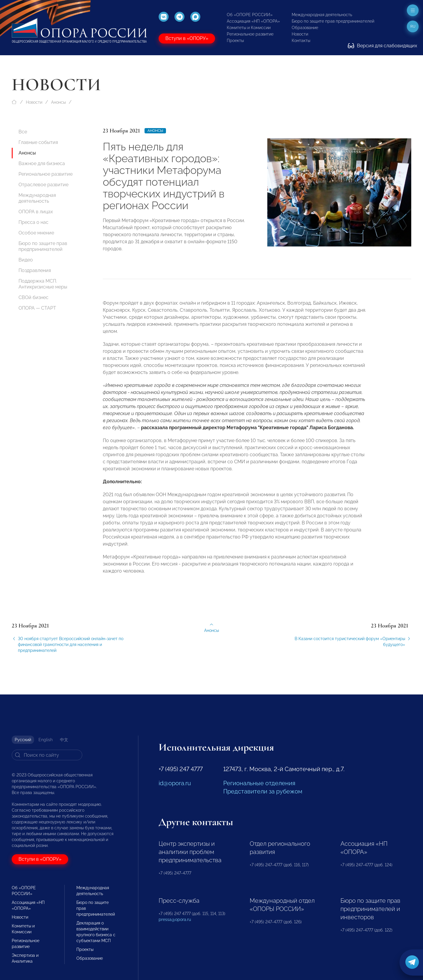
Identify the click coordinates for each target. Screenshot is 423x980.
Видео (26, 260)
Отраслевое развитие (43, 185)
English (46, 740)
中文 (64, 740)
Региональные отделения (259, 783)
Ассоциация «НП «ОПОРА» (253, 21)
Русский (23, 740)
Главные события (38, 142)
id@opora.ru (175, 783)
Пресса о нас (33, 222)
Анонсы (58, 102)
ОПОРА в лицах (36, 212)
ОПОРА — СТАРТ (37, 308)
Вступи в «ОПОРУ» (187, 38)
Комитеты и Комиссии (249, 28)
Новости (300, 34)
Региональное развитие (250, 34)
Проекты (235, 41)
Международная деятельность (322, 15)
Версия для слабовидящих (382, 46)
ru (413, 26)
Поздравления (35, 270)
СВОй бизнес (33, 297)
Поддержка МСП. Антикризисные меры (43, 284)
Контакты (301, 41)
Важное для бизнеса (42, 163)
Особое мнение (36, 233)
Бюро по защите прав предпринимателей (333, 21)
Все (23, 132)
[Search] (47, 755)
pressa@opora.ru (175, 919)
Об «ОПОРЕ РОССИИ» (250, 15)
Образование (305, 28)
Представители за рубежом (263, 791)
